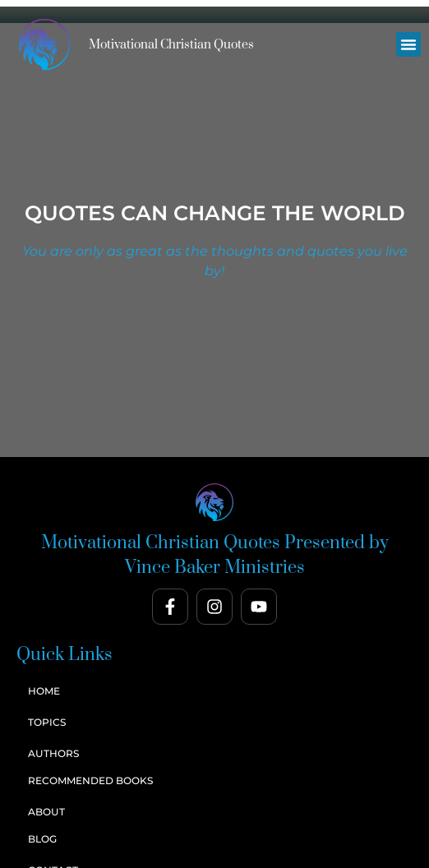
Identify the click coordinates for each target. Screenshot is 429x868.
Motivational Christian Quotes (171, 45)
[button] (408, 44)
